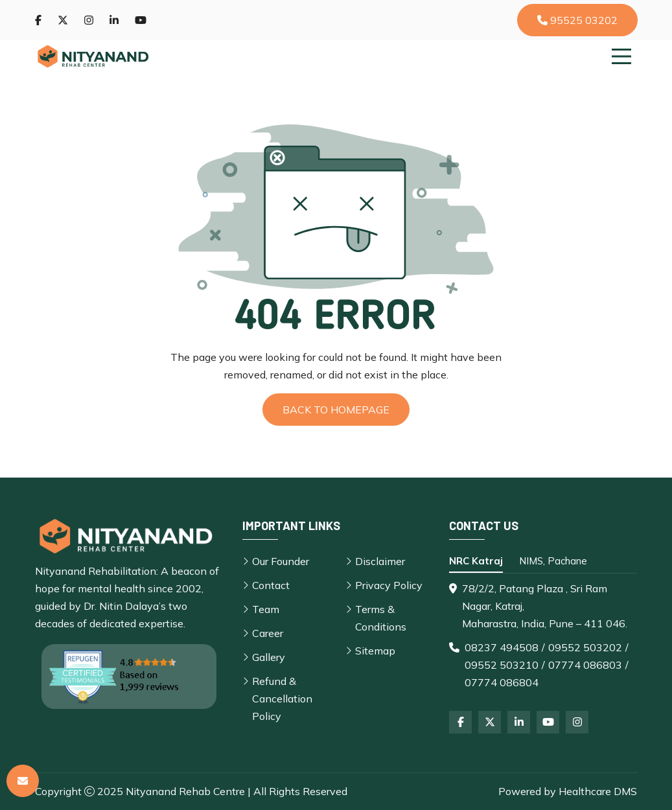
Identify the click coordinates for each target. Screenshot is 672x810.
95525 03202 (577, 20)
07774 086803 (585, 665)
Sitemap (375, 651)
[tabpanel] (543, 636)
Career (268, 633)
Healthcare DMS (598, 791)
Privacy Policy (389, 585)
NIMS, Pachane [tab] (553, 561)
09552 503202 (585, 647)
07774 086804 (502, 682)
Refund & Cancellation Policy (282, 699)
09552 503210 (502, 665)
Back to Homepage (336, 410)
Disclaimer (380, 561)
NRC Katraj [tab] (476, 561)
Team (266, 609)
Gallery (269, 657)
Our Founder (281, 561)
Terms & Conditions (381, 618)
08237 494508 (502, 647)
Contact (271, 585)
